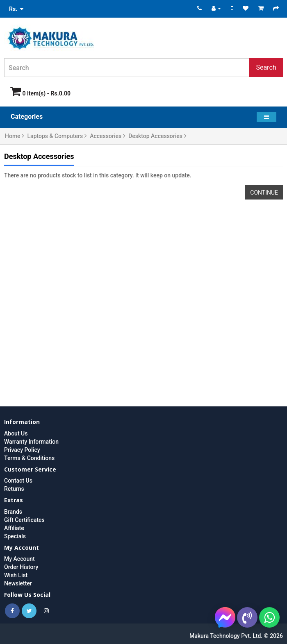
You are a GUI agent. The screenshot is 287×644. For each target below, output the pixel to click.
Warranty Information (31, 442)
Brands (13, 512)
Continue (264, 193)
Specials (15, 536)
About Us (16, 433)
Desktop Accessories (157, 136)
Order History (21, 567)
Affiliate (14, 528)
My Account (19, 559)
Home (15, 136)
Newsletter (18, 583)
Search (266, 67)
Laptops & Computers (57, 136)
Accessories (107, 136)
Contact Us (18, 481)
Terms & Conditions (29, 458)
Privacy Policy (22, 450)
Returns (14, 489)
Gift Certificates (24, 520)
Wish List (16, 575)
